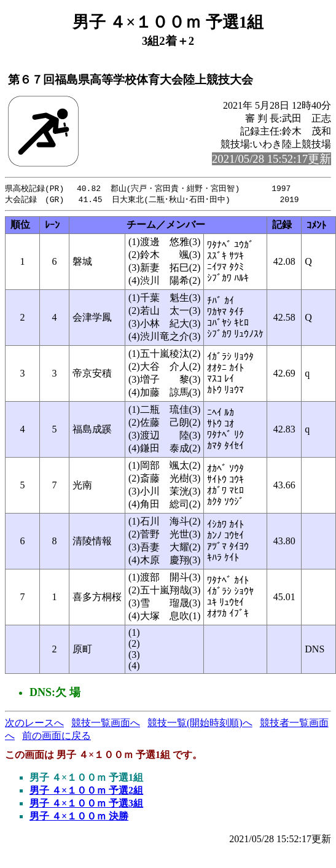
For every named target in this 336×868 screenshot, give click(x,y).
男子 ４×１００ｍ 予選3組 (86, 804)
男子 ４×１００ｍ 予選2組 (86, 792)
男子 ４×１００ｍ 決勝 (79, 817)
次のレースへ (34, 724)
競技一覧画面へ (106, 724)
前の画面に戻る (57, 737)
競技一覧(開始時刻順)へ (200, 724)
